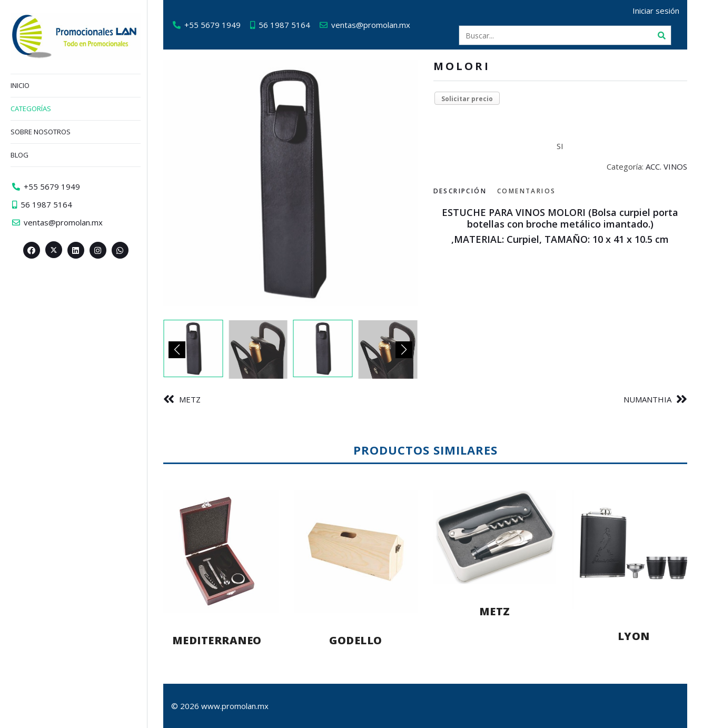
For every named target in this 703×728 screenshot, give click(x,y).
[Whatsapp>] (120, 250)
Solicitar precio (467, 99)
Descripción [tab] (460, 191)
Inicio (20, 85)
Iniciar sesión (656, 11)
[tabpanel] (561, 226)
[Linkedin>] (76, 250)
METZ (190, 399)
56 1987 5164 (284, 25)
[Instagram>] (98, 250)
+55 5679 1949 (212, 25)
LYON (634, 636)
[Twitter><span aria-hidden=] (54, 250)
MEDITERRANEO (217, 640)
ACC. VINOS (666, 166)
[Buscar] (661, 35)
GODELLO (356, 640)
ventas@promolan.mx (371, 25)
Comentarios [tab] (526, 191)
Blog (19, 155)
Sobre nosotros (41, 132)
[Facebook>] (32, 250)
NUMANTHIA (647, 399)
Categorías (31, 109)
